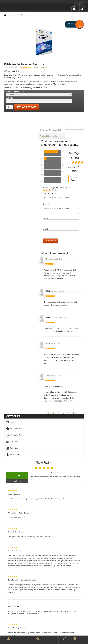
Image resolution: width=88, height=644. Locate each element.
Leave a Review (74, 178)
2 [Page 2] (53, 413)
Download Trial (11, 67)
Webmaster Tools (14, 435)
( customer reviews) (39, 67)
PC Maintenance (14, 429)
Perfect (56, 190)
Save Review (50, 241)
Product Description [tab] (49, 136)
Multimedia (44, 442)
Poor (44, 190)
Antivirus (44, 422)
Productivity (12, 448)
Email (45, 229)
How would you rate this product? (58, 188)
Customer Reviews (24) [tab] (50, 130)
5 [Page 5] (69, 413)
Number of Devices (15, 92)
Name (46, 218)
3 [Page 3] (58, 413)
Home (8, 15)
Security (15, 15)
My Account (6, 640)
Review (46, 204)
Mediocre (47, 190)
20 (63, 151)
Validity (9, 98)
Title (49, 193)
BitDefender (23, 15)
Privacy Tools (13, 455)
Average (50, 190)
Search (34, 638)
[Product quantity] (9, 107)
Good (53, 190)
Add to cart (27, 107)
